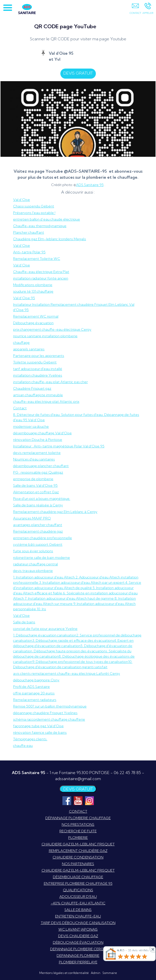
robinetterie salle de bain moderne (42, 558)
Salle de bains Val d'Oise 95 (35, 485)
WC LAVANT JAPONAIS (78, 929)
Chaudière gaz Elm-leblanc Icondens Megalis (50, 239)
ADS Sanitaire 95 (90, 185)
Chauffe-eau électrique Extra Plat (41, 272)
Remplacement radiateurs (35, 700)
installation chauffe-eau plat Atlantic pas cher (50, 382)
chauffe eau (23, 746)
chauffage (21, 343)
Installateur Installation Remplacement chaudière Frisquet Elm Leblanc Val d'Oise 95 (74, 307)
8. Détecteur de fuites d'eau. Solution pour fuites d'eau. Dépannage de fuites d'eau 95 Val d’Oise (76, 417)
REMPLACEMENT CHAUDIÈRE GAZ (78, 851)
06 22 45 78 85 (127, 773)
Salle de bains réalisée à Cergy (38, 505)
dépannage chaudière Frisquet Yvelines (45, 713)
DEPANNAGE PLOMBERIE (78, 956)
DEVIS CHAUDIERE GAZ (78, 936)
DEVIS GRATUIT (80, 73)
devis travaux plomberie (33, 571)
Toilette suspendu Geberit (35, 362)
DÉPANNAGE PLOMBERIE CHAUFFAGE (78, 818)
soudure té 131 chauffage (33, 291)
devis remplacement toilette (37, 453)
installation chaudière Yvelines (38, 375)
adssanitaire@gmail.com (78, 779)
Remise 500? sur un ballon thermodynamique (50, 706)
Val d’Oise (22, 200)
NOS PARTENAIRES (78, 864)
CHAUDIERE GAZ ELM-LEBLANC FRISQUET (78, 844)
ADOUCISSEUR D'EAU (78, 897)
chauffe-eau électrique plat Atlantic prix (46, 402)
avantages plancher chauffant (38, 525)
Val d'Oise (21, 616)
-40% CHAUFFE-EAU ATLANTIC (78, 903)
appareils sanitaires (29, 349)
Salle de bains (24, 622)
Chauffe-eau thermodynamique (40, 226)
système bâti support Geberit (38, 544)
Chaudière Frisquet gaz (32, 388)
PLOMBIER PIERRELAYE (78, 962)
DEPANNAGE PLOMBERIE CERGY (78, 949)
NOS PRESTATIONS (78, 824)
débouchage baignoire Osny (36, 680)
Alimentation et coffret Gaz (36, 492)
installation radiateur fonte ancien (41, 278)
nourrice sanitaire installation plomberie (45, 336)
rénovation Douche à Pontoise (38, 440)
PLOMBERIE (78, 838)
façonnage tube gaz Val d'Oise (38, 726)
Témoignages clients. (30, 739)
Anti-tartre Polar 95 (29, 252)
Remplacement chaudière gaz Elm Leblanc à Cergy (55, 512)
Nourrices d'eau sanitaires (34, 459)
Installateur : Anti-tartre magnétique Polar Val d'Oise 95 (59, 446)
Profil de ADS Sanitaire (31, 687)
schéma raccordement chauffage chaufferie (49, 719)
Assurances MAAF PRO (32, 518)
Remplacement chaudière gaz (38, 531)
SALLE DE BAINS (78, 910)
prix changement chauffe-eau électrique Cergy (52, 329)
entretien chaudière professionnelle (43, 538)
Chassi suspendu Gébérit (34, 206)
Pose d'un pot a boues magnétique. (42, 499)
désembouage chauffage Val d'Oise (42, 433)
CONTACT (78, 811)
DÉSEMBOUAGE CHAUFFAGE (78, 877)
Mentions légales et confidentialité (64, 973)
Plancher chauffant (29, 232)
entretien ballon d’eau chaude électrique (47, 219)
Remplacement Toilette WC (37, 259)
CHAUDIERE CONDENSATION (78, 857)
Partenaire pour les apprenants (39, 356)
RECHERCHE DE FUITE (78, 831)
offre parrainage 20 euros (34, 693)
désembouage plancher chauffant (41, 466)
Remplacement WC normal (36, 316)
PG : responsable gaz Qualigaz (38, 472)
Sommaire (110, 973)
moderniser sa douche (31, 426)
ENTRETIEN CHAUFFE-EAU (78, 916)
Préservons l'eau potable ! (34, 213)
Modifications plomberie (33, 285)
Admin (96, 973)
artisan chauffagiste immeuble (38, 395)
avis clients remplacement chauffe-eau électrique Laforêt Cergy (67, 673)
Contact (20, 408)
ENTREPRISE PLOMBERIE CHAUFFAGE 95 (78, 883)
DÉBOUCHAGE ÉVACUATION (78, 942)
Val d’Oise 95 (24, 298)
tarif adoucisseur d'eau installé (38, 369)
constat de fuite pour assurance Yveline (45, 629)
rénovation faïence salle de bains (40, 732)
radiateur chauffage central (35, 564)
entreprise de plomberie (33, 479)
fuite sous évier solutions (33, 551)
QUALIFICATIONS (78, 890)
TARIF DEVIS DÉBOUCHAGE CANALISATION (78, 923)
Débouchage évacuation (33, 323)
